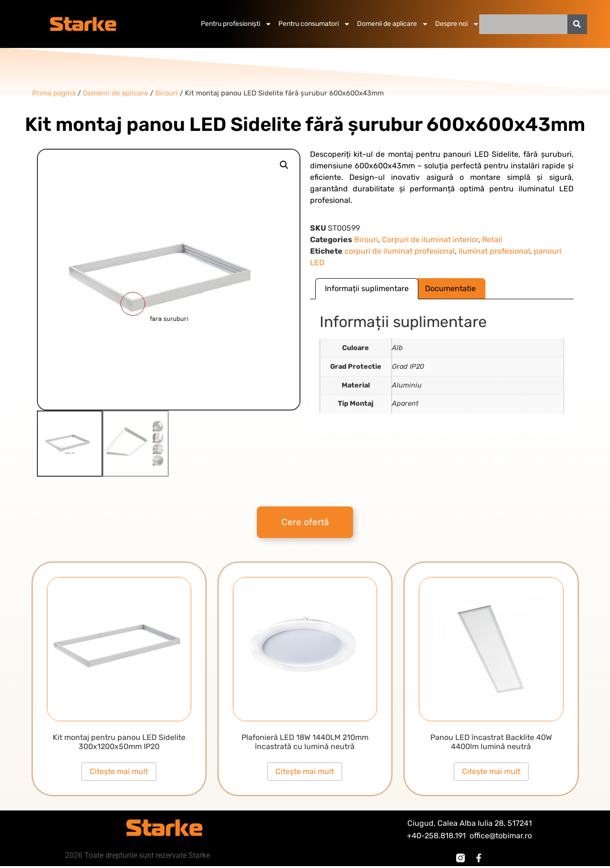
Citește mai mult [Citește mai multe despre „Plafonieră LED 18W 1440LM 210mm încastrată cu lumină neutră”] (305, 771)
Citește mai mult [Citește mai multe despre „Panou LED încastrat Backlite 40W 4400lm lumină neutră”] (491, 771)
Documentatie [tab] (450, 288)
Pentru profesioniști (236, 24)
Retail (492, 240)
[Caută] (577, 24)
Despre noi (457, 24)
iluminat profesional (494, 251)
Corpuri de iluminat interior (430, 240)
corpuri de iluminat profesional (400, 251)
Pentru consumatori (314, 24)
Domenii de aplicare (393, 24)
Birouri (366, 240)
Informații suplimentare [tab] (367, 288)
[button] (284, 165)
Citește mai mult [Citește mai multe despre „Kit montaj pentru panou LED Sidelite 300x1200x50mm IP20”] (119, 771)
